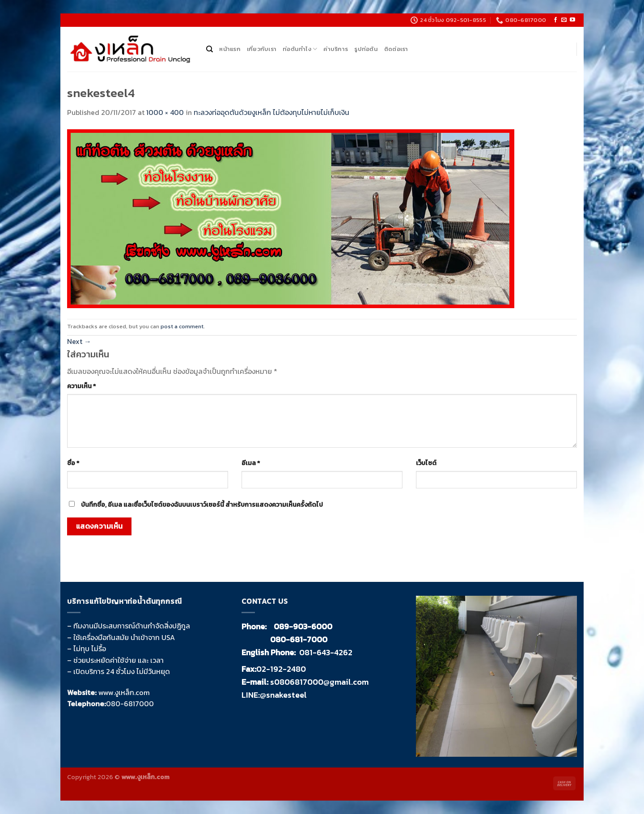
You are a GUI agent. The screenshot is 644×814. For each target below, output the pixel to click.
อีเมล (251, 463)
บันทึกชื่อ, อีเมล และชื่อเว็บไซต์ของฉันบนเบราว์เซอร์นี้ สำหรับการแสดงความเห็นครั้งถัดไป (202, 505)
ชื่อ (73, 463)
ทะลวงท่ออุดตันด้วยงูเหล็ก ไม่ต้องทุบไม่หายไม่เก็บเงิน (271, 112)
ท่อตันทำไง (300, 49)
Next (79, 341)
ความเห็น (81, 386)
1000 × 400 (165, 112)
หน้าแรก (230, 49)
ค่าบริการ (336, 49)
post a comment (182, 326)
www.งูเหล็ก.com (124, 692)
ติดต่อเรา (396, 49)
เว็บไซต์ (426, 463)
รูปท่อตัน (366, 49)
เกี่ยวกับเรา (262, 49)
